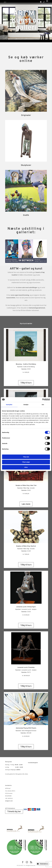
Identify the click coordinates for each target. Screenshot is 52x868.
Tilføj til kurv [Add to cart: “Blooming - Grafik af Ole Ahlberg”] (26, 383)
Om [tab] (43, 405)
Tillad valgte (26, 462)
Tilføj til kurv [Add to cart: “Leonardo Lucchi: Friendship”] (26, 686)
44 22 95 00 (8, 796)
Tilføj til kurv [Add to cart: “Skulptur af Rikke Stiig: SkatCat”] (26, 565)
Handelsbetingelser (33, 763)
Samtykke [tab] (9, 405)
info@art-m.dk (9, 801)
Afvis (26, 467)
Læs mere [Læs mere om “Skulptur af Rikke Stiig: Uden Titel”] (26, 504)
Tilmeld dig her (14, 812)
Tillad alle (26, 457)
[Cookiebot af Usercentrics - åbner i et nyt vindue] (42, 400)
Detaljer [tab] (26, 405)
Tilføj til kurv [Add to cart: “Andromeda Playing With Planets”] (26, 747)
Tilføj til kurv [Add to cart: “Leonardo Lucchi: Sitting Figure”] (26, 625)
